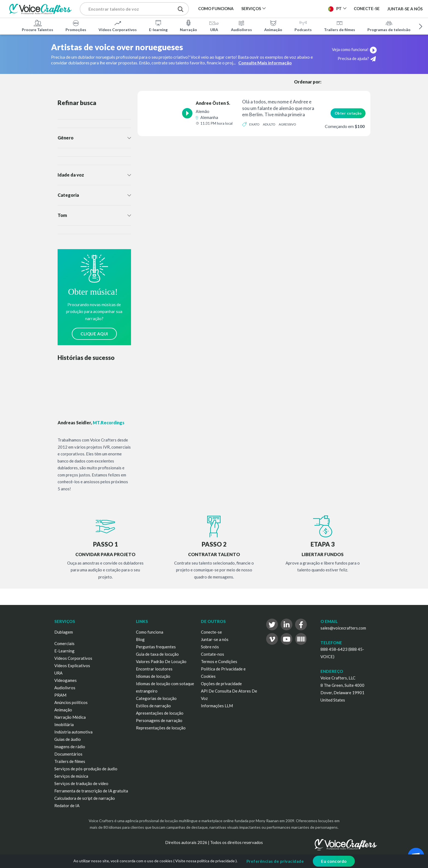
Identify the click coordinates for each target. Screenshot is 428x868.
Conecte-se (211, 632)
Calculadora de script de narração (85, 798)
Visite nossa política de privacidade (205, 861)
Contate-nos (212, 654)
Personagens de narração (159, 720)
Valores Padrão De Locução (161, 661)
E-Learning (64, 651)
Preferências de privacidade (275, 861)
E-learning (158, 26)
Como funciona (150, 632)
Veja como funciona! (355, 49)
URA (214, 26)
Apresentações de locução (160, 713)
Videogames (66, 680)
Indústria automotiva (73, 732)
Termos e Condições (219, 661)
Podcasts (303, 26)
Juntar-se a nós (405, 9)
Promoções (76, 26)
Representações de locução (161, 728)
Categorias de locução (156, 698)
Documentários (68, 754)
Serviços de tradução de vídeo (81, 783)
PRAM (60, 695)
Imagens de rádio (70, 747)
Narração (188, 26)
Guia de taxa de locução (157, 654)
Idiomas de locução (153, 676)
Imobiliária (64, 724)
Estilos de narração (153, 706)
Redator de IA (67, 806)
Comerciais (64, 643)
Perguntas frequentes (156, 647)
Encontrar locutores (154, 669)
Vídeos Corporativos (118, 26)
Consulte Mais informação (265, 63)
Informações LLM (217, 706)
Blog (140, 639)
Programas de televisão (389, 26)
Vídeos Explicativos (72, 666)
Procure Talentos (38, 26)
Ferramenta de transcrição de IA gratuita (91, 791)
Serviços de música (71, 776)
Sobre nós (210, 647)
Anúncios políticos (71, 702)
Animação (273, 26)
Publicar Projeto (300, 8)
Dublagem (64, 632)
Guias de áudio (68, 739)
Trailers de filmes (340, 26)
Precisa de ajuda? (357, 59)
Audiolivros (241, 26)
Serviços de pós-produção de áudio (86, 769)
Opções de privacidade (221, 684)
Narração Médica (70, 717)
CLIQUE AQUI (94, 334)
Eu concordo (334, 861)
